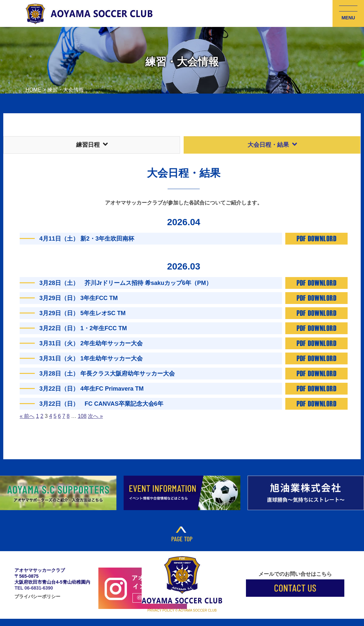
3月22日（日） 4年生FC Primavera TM (91, 389)
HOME (33, 90)
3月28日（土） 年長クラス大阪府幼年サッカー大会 (107, 374)
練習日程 (92, 145)
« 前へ (27, 416)
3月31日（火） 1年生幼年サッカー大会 (91, 358)
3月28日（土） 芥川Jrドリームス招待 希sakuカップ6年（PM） (126, 283)
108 (82, 416)
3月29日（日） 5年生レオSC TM (82, 313)
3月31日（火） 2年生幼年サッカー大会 (91, 343)
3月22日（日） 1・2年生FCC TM (83, 328)
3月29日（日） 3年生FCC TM (79, 298)
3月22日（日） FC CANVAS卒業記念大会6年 (101, 404)
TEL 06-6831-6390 (34, 588)
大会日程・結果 (272, 145)
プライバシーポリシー (37, 596)
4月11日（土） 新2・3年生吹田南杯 (87, 239)
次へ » (95, 416)
